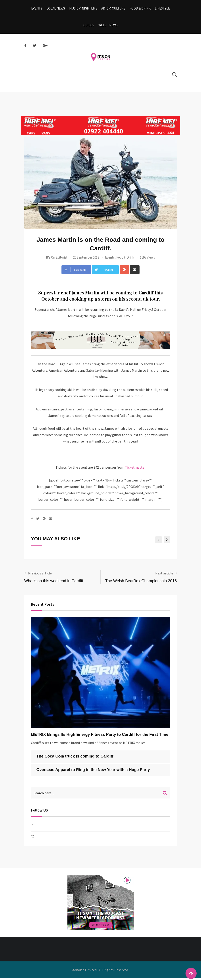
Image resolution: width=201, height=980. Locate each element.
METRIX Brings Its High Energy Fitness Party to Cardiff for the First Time (100, 736)
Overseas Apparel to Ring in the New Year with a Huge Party (93, 771)
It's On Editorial (56, 259)
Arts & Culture (113, 9)
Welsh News (108, 26)
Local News (56, 9)
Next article (164, 575)
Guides (89, 26)
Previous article (40, 575)
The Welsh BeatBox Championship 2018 (141, 583)
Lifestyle (161, 9)
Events (38, 9)
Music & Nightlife (83, 9)
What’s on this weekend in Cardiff (54, 583)
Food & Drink (140, 9)
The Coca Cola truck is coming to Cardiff (75, 758)
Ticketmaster (135, 469)
